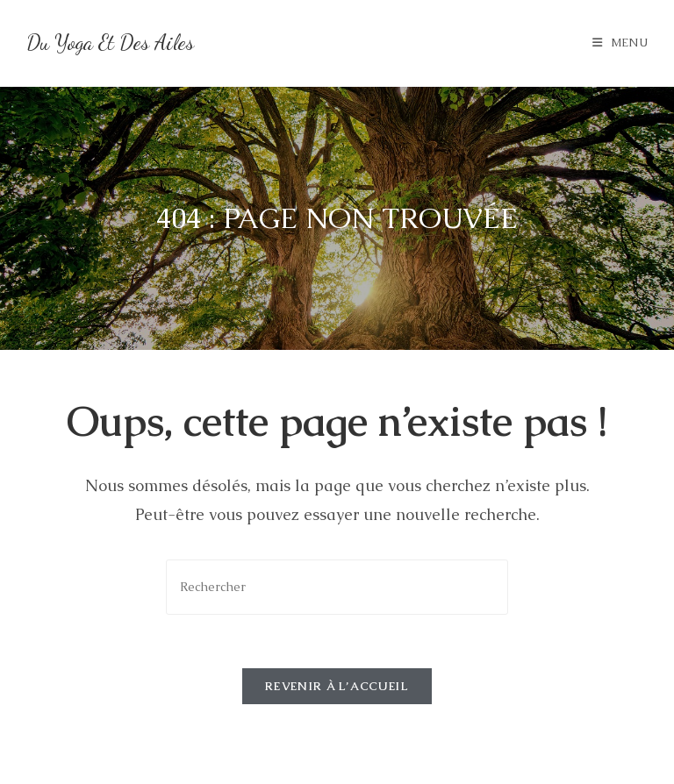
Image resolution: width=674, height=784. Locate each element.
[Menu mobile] (620, 43)
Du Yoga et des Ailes (110, 43)
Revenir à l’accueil (337, 686)
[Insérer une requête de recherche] (337, 587)
